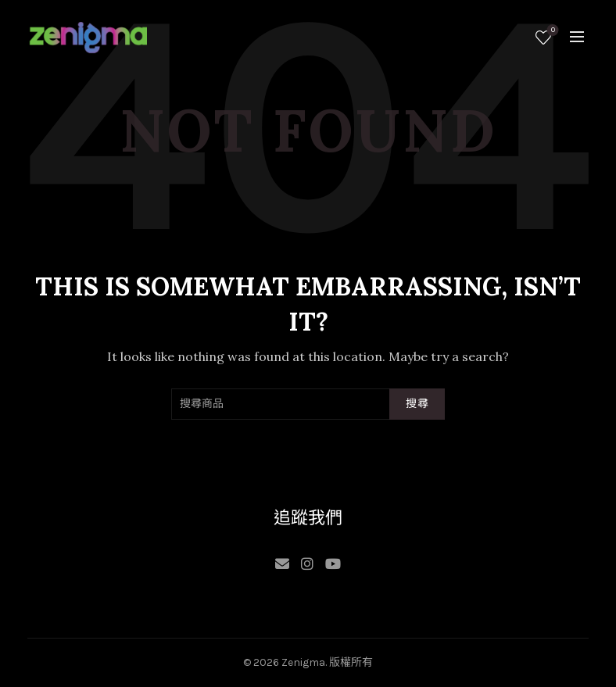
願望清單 (552, 31)
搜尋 (417, 404)
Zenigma (303, 662)
